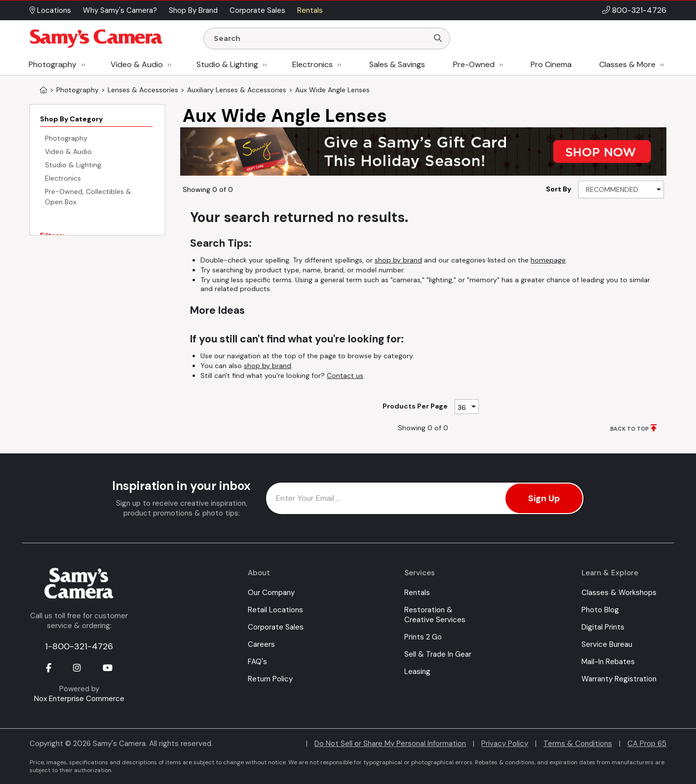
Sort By (559, 189)
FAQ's (257, 662)
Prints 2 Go (423, 637)
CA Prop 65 (647, 744)
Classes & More (627, 64)
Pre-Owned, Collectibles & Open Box (88, 197)
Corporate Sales (276, 627)
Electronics (312, 64)
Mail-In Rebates (608, 662)
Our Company (271, 593)
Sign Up (544, 498)
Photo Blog (600, 610)
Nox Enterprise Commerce (79, 699)
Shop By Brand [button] (193, 10)
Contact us (345, 375)
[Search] (438, 38)
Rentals (417, 593)
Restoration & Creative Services (435, 615)
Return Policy (270, 679)
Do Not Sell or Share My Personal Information (390, 744)
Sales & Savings (397, 64)
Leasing (417, 672)
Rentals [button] (310, 10)
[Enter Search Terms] (320, 38)
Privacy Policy (505, 744)
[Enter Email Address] (425, 498)
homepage (548, 260)
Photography (53, 64)
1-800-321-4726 (79, 646)
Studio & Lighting (227, 64)
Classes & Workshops (619, 593)
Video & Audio (137, 64)
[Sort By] (621, 189)
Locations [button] (50, 10)
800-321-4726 (639, 10)
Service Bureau (607, 644)
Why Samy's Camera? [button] (120, 10)
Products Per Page (415, 406)
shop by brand (398, 260)
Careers (261, 644)
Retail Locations (275, 610)
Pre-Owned (474, 64)
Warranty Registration (619, 679)
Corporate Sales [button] (257, 10)
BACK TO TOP (629, 429)
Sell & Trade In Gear (438, 654)
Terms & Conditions (578, 744)
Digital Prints (603, 627)
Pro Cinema (551, 64)
